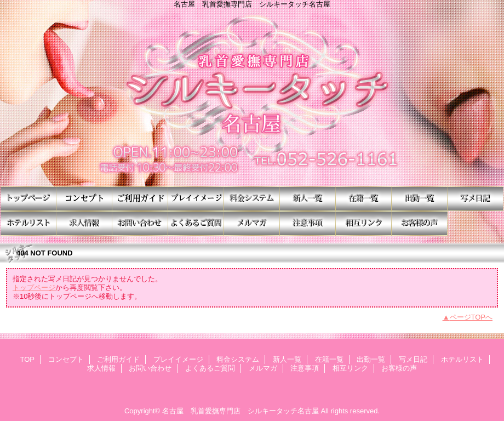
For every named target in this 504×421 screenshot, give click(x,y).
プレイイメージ (196, 199)
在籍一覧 (364, 199)
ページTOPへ (471, 317)
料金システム (252, 199)
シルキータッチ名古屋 (252, 97)
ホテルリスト (28, 223)
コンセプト (84, 199)
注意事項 (308, 223)
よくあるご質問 (196, 223)
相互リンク (364, 223)
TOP (28, 199)
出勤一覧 (420, 199)
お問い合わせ (140, 223)
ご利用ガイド (140, 199)
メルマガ (252, 223)
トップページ (34, 288)
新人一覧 (308, 199)
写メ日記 (476, 199)
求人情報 (84, 223)
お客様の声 (420, 223)
